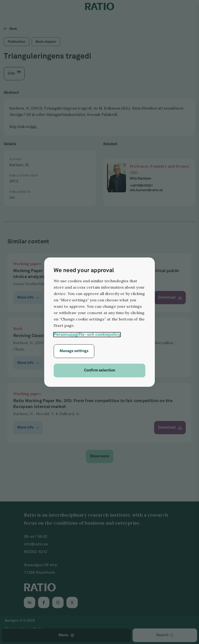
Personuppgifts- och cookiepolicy (87, 335)
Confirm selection (100, 370)
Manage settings (74, 351)
